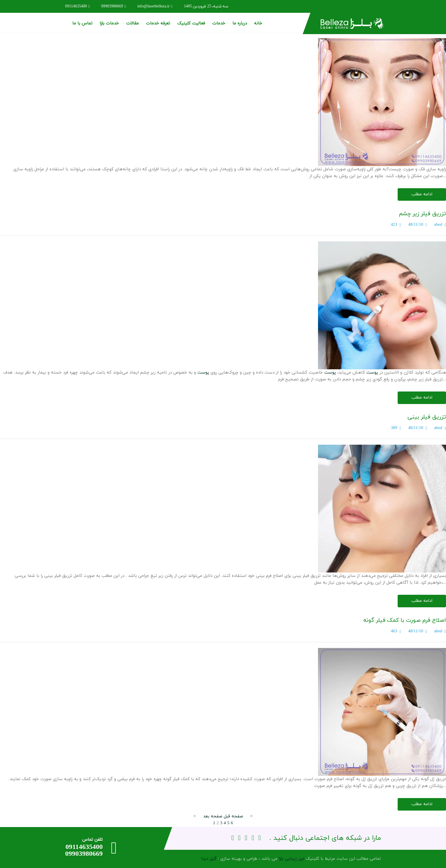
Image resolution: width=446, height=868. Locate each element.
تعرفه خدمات (158, 23)
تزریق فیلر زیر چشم (422, 214)
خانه (258, 23)
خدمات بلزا (109, 23)
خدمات (219, 23)
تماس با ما (82, 23)
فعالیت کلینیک (191, 23)
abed (438, 225)
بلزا (281, 859)
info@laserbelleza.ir (155, 6)
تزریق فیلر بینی (427, 417)
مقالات (132, 23)
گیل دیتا (209, 859)
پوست (372, 373)
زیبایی (291, 859)
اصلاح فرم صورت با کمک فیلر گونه (405, 620)
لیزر (301, 859)
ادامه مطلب (422, 194)
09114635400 (78, 6)
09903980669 (114, 6)
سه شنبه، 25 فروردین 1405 (206, 6)
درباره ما (240, 23)
